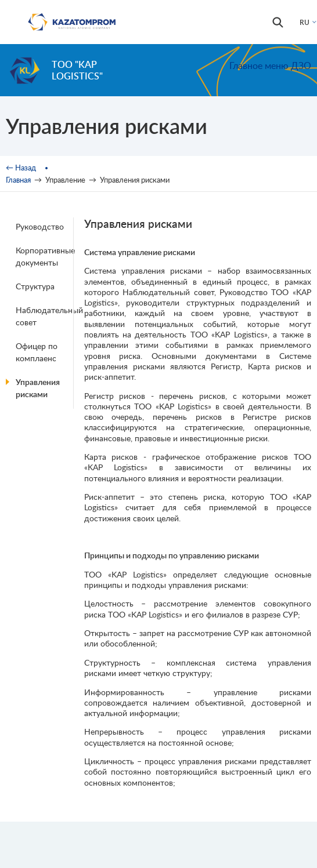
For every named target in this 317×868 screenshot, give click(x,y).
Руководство (40, 226)
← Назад (21, 168)
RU (305, 22)
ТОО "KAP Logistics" (77, 70)
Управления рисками (38, 388)
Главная (18, 180)
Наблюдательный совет (46, 316)
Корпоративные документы (45, 256)
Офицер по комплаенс (37, 352)
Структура (35, 286)
